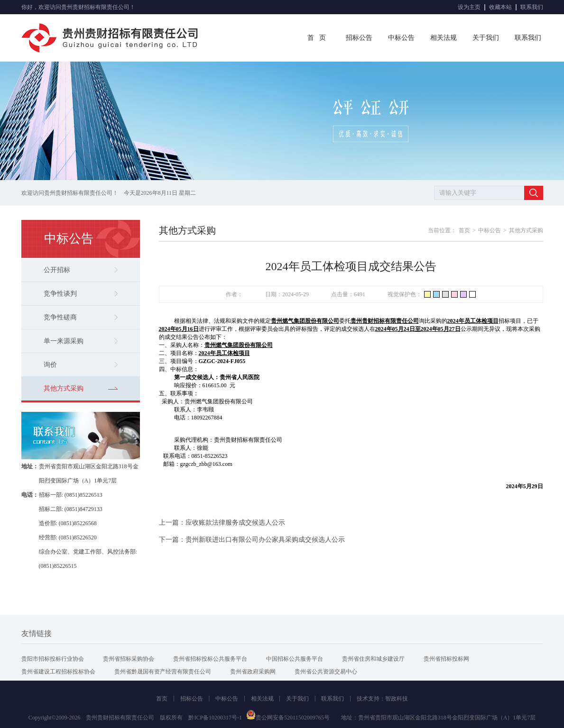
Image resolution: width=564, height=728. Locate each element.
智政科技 (397, 699)
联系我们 (532, 7)
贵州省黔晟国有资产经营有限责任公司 (163, 672)
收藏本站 (500, 7)
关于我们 (486, 38)
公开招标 (81, 270)
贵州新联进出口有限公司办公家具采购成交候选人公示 (265, 540)
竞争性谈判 (81, 294)
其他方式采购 (81, 388)
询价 (81, 365)
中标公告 (401, 38)
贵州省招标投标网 (446, 659)
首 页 (317, 38)
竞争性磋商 (81, 317)
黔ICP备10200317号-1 (215, 718)
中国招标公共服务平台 (295, 659)
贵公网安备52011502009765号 (288, 718)
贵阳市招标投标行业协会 (53, 659)
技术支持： (371, 699)
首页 (464, 230)
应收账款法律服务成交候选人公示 (235, 523)
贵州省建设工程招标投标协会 (58, 672)
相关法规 (444, 38)
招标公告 (359, 38)
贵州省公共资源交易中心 (326, 672)
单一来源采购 (81, 341)
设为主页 (469, 7)
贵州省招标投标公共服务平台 (210, 659)
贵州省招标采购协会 (129, 659)
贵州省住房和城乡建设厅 (373, 659)
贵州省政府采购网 (253, 672)
